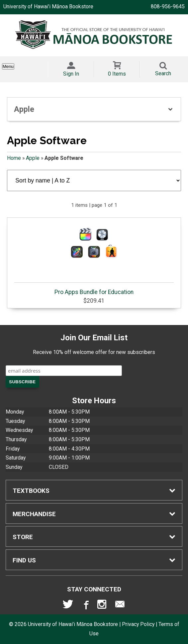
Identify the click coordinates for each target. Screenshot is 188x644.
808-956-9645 (168, 6)
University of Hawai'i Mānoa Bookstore (48, 6)
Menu (8, 66)
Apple (33, 158)
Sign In (71, 74)
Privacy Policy (138, 624)
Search (163, 73)
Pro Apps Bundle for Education (94, 258)
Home (14, 158)
